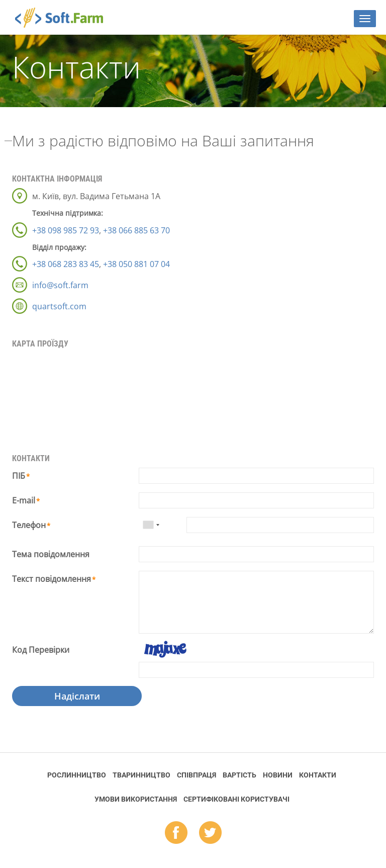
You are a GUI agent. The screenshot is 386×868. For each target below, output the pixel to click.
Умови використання (136, 799)
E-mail (24, 500)
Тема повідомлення (51, 554)
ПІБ (19, 476)
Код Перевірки (41, 650)
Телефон (29, 525)
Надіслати (77, 696)
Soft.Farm (65, 18)
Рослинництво (77, 775)
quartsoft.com (59, 306)
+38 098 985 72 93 (66, 230)
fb (176, 833)
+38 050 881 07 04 (136, 264)
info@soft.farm (60, 285)
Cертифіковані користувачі (236, 799)
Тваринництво (141, 775)
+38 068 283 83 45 (66, 264)
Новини (278, 775)
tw (210, 833)
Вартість (239, 775)
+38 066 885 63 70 (136, 230)
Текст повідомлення (52, 579)
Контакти (318, 775)
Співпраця (197, 775)
